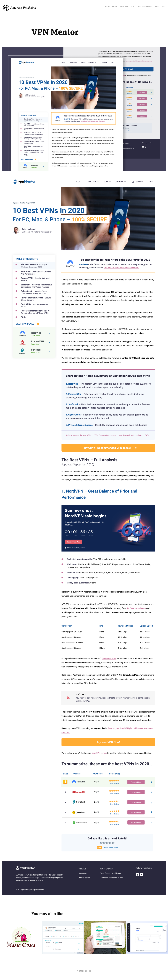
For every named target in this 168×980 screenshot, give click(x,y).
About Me (160, 7)
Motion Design (145, 7)
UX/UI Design (111, 7)
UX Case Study (127, 7)
